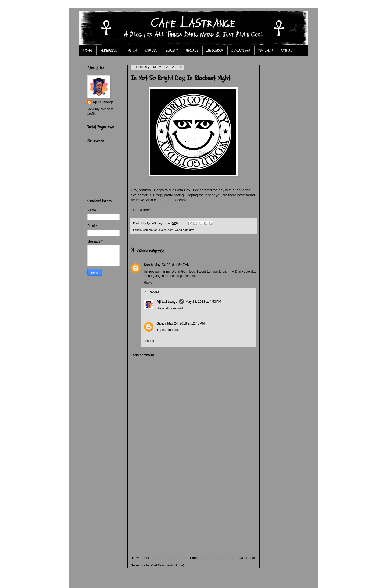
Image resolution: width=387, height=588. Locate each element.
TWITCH (131, 50)
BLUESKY (172, 50)
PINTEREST (266, 50)
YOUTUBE (151, 50)
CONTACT (287, 50)
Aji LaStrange (167, 302)
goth (171, 230)
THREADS (192, 50)
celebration (150, 230)
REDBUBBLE (109, 50)
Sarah (148, 265)
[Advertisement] (193, 516)
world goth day (184, 230)
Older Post (247, 558)
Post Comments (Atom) (167, 565)
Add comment (143, 355)
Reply (148, 283)
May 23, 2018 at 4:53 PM (203, 302)
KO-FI (88, 50)
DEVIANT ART (241, 50)
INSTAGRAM (215, 50)
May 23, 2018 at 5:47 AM (172, 265)
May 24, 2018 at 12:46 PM (186, 323)
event (163, 230)
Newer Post (141, 558)
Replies (154, 292)
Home (194, 558)
